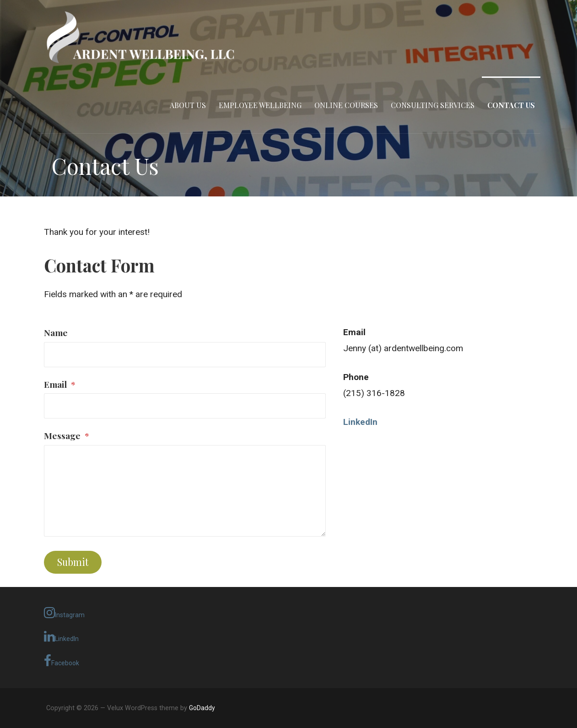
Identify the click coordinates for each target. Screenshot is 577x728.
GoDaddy (202, 708)
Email (60, 384)
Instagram (64, 613)
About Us (188, 105)
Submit (73, 562)
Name (56, 332)
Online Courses (346, 105)
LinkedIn (61, 636)
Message (67, 435)
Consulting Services (433, 105)
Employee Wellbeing (260, 105)
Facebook (62, 661)
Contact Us (511, 105)
